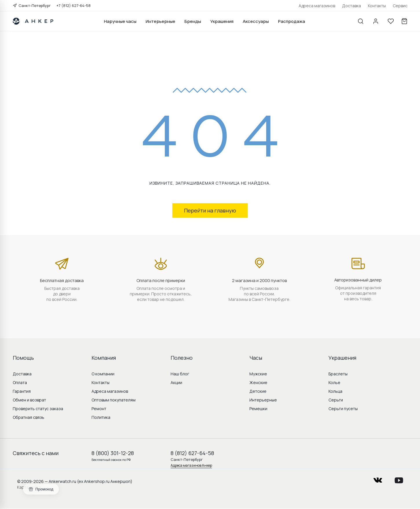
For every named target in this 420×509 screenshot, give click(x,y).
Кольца (335, 391)
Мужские (258, 374)
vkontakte (378, 478)
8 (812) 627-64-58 (192, 453)
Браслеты (338, 374)
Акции (176, 382)
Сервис (400, 6)
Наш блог (180, 374)
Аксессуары (256, 21)
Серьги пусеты (343, 409)
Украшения (222, 21)
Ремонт (99, 409)
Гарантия (22, 391)
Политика (101, 417)
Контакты (377, 6)
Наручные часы (120, 21)
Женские (258, 382)
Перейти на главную (210, 210)
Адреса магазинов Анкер (191, 465)
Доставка (351, 6)
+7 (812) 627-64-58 (74, 6)
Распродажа (292, 21)
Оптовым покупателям (114, 400)
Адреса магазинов (317, 6)
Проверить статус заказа (38, 409)
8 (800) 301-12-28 (113, 453)
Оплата (20, 382)
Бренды (193, 21)
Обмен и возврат (29, 400)
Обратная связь (29, 417)
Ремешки (258, 409)
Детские (258, 391)
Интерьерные (160, 21)
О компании (103, 374)
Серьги (336, 400)
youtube (399, 478)
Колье (334, 382)
